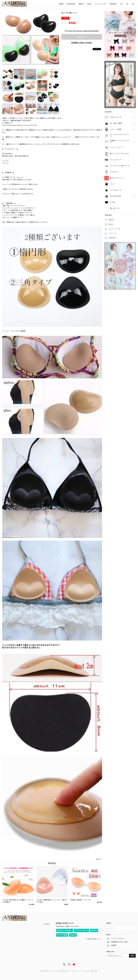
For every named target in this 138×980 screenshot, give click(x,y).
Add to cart (82, 37)
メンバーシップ (101, 4)
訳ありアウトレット (117, 178)
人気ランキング (116, 117)
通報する (99, 859)
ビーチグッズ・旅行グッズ (120, 166)
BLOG (89, 4)
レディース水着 (115, 129)
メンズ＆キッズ (116, 190)
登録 (132, 956)
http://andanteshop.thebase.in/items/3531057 (20, 125)
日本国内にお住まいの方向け (82, 43)
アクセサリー (115, 172)
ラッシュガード (116, 160)
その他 (112, 202)
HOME (61, 4)
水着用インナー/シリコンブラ (120, 142)
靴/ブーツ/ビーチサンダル (119, 154)
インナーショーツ (116, 148)
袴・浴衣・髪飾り (116, 123)
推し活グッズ (115, 208)
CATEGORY (71, 4)
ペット (112, 184)
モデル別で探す (116, 196)
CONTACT (113, 4)
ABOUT (81, 4)
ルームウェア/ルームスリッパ (120, 135)
